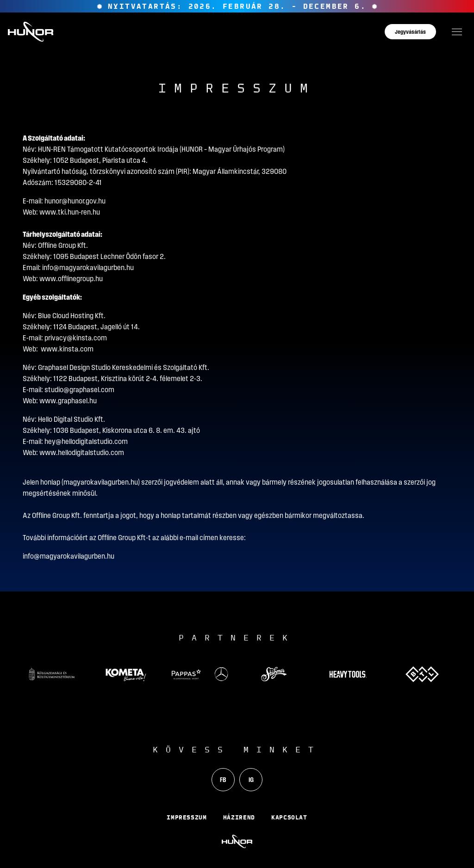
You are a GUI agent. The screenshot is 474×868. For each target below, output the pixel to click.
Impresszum (187, 817)
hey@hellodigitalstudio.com (86, 441)
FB (223, 780)
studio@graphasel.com (79, 390)
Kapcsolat (289, 817)
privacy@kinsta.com (76, 338)
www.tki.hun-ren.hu (70, 212)
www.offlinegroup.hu (71, 279)
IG (251, 780)
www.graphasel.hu (68, 401)
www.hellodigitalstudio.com (82, 452)
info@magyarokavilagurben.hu (88, 268)
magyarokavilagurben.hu (101, 482)
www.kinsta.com (67, 349)
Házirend (239, 817)
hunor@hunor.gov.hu (75, 201)
